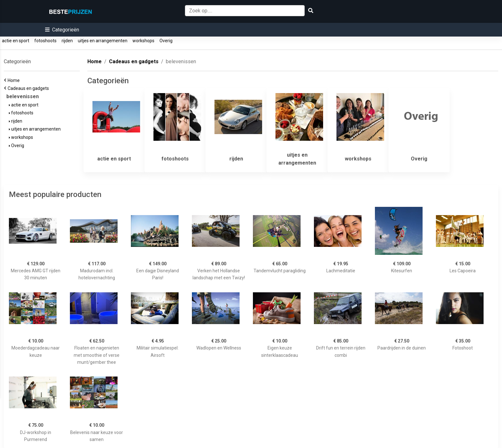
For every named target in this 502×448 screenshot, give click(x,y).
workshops (143, 41)
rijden (67, 41)
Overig (166, 41)
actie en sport (16, 41)
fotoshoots (45, 41)
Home (15, 80)
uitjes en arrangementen (103, 41)
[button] (62, 30)
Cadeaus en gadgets (29, 88)
